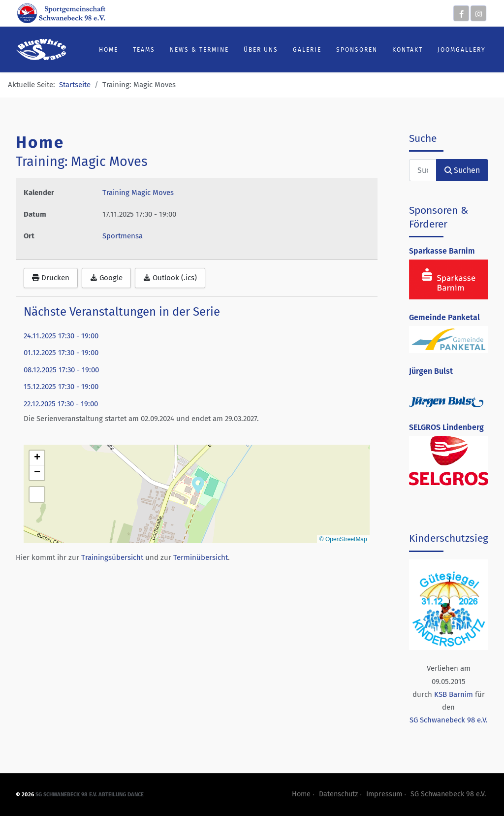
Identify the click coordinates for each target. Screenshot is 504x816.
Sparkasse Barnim (442, 251)
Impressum (384, 794)
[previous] (427, 400)
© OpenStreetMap (343, 539)
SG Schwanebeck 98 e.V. (449, 720)
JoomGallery (462, 50)
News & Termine (199, 50)
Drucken (51, 278)
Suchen (462, 170)
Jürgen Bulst (431, 371)
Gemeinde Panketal (444, 317)
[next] (470, 400)
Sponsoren (357, 50)
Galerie (307, 50)
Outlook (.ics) (170, 278)
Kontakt (408, 50)
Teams (144, 50)
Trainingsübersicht (112, 557)
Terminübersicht (201, 557)
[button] (198, 484)
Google (106, 278)
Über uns (261, 50)
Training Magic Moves (138, 193)
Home (109, 50)
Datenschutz (338, 794)
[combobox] (423, 170)
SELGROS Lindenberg (446, 427)
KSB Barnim (454, 694)
